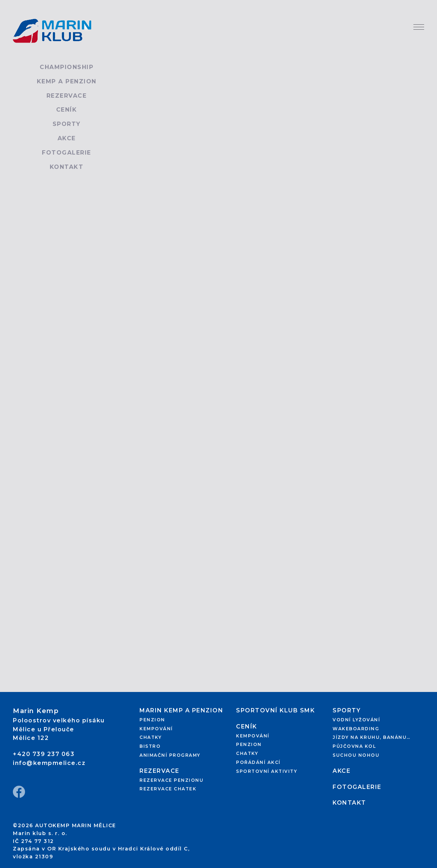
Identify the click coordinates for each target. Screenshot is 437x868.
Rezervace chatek (168, 789)
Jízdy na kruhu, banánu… (372, 737)
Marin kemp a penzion (181, 710)
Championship (67, 67)
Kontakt (67, 167)
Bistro (150, 746)
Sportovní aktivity (267, 771)
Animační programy (170, 755)
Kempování (156, 729)
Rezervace (67, 96)
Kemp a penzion (67, 81)
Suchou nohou (356, 755)
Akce (67, 138)
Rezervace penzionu (171, 780)
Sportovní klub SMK (275, 710)
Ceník (67, 110)
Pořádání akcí (258, 762)
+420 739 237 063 (44, 754)
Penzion (152, 720)
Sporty (67, 124)
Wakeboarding (356, 729)
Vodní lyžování (356, 720)
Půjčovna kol (354, 746)
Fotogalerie (67, 153)
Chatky (151, 737)
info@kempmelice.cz (49, 763)
